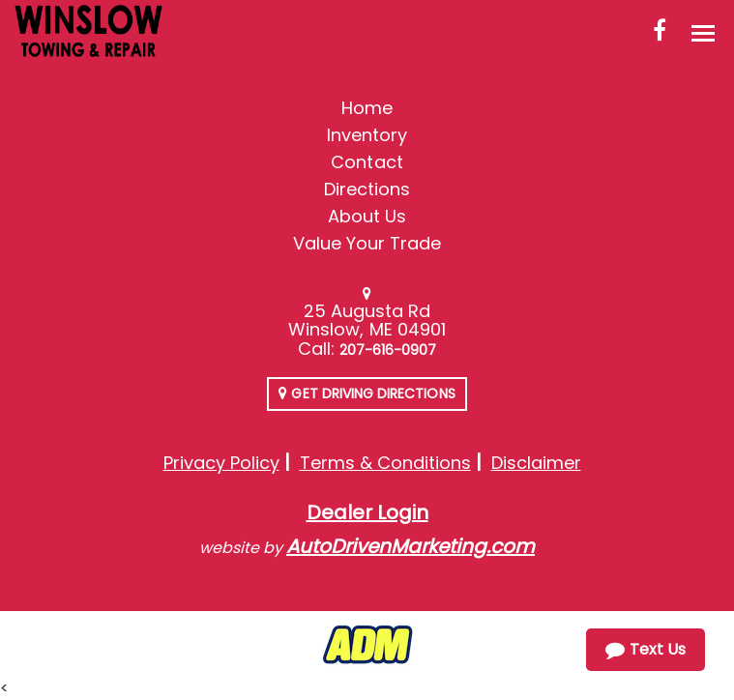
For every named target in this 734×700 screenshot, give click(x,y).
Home (367, 108)
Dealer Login (367, 512)
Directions (367, 189)
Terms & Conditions (385, 463)
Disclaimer (536, 463)
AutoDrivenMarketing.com (411, 546)
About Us (367, 216)
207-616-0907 (388, 350)
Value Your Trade (367, 243)
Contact (367, 162)
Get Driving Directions (367, 394)
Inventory (367, 135)
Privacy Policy (221, 463)
